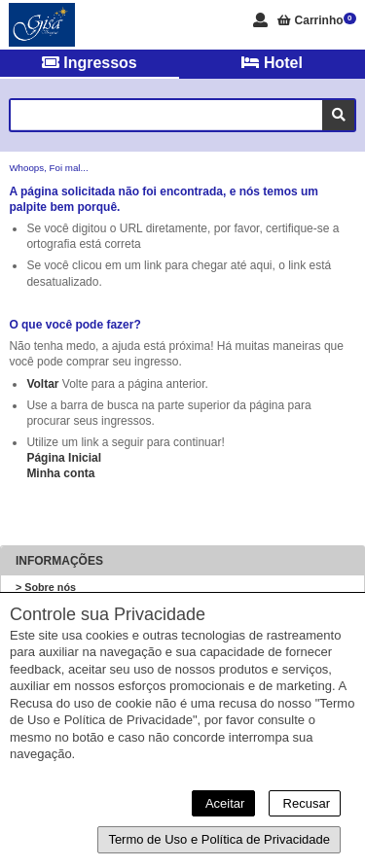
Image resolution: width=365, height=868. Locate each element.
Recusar (305, 803)
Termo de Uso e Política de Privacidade (219, 839)
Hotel (272, 63)
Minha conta (60, 473)
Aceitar (223, 803)
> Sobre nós (46, 587)
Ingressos (90, 63)
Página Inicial (64, 458)
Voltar (42, 384)
